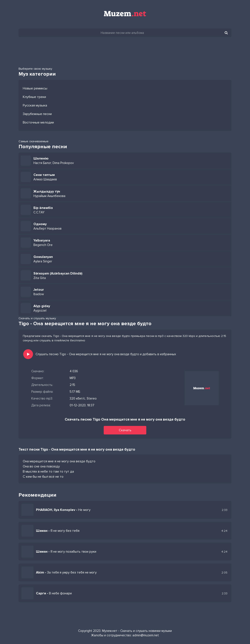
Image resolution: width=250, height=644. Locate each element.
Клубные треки (34, 97)
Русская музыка (35, 105)
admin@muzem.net (146, 635)
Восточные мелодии (38, 122)
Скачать (125, 430)
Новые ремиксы (35, 88)
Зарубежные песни (37, 114)
